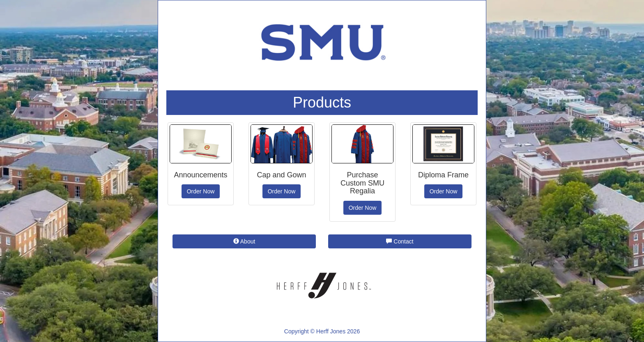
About (244, 241)
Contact (400, 241)
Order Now (201, 191)
